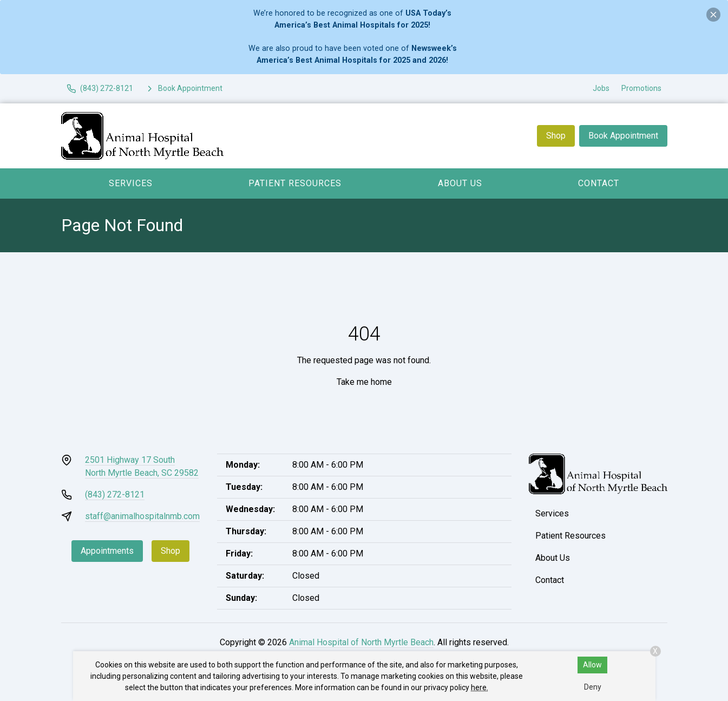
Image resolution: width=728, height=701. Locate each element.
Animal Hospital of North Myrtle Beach (361, 642)
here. (480, 687)
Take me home (364, 382)
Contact (599, 183)
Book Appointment (623, 136)
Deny (593, 687)
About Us (460, 183)
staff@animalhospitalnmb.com (142, 516)
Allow (592, 665)
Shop (556, 136)
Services (131, 183)
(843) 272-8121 (115, 494)
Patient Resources (295, 183)
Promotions (641, 88)
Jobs (601, 88)
